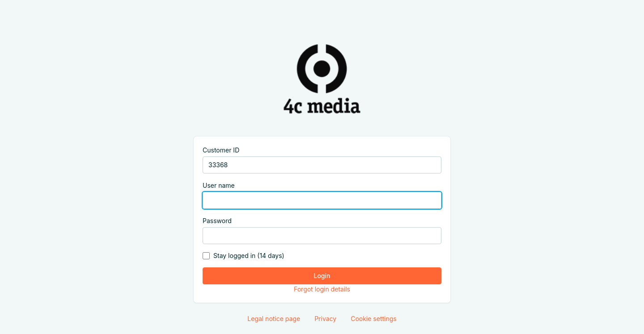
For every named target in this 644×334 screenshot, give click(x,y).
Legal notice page (274, 319)
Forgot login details (322, 289)
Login (322, 276)
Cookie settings (374, 319)
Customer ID (221, 150)
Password (217, 221)
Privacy (325, 319)
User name (219, 185)
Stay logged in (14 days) (249, 256)
